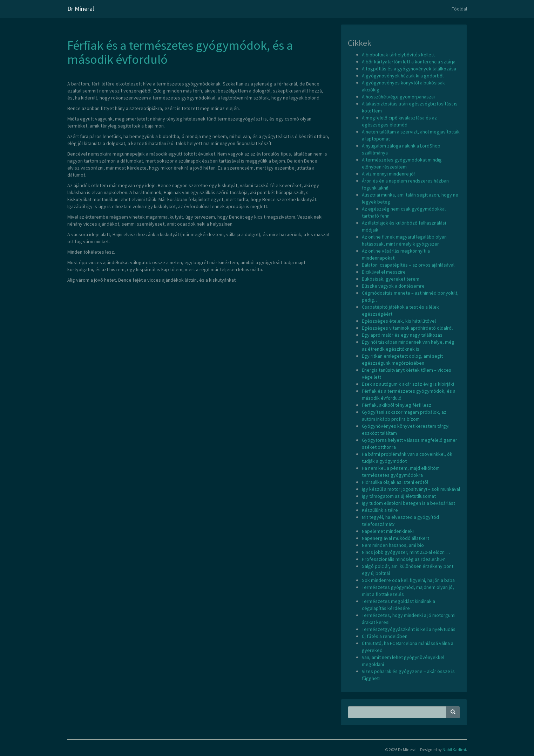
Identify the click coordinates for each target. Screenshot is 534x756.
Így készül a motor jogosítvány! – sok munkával (411, 489)
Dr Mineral (81, 9)
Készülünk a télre (380, 510)
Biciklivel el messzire (384, 272)
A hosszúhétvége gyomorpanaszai (398, 97)
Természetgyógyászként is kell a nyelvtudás (409, 629)
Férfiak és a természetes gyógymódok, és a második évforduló (180, 52)
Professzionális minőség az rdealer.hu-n (404, 559)
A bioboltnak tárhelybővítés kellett (398, 55)
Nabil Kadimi (454, 750)
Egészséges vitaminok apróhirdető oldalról (407, 328)
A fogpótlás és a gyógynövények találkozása (409, 69)
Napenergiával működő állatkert (396, 538)
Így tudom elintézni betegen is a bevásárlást (408, 503)
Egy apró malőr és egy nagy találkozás (402, 335)
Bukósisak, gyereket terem (391, 279)
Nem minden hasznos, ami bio (393, 545)
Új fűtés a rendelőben (385, 636)
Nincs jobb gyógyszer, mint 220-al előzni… (406, 552)
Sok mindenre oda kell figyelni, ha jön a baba (408, 580)
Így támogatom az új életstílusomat (399, 496)
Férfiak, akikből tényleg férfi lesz (397, 405)
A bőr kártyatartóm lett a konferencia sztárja (409, 62)
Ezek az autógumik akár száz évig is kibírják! (408, 384)
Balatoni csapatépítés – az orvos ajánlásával (408, 265)
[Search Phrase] (397, 712)
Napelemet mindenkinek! (388, 531)
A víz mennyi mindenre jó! (388, 174)
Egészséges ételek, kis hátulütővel (399, 321)
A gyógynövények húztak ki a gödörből (403, 76)
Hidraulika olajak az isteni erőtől (395, 482)
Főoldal (459, 9)
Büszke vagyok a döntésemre (393, 286)
